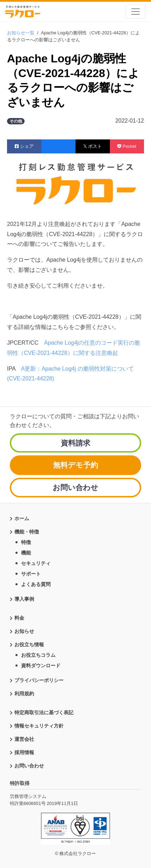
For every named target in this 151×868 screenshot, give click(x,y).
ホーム (22, 518)
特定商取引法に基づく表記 (44, 712)
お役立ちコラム (38, 655)
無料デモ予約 (75, 465)
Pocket (127, 146)
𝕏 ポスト (93, 146)
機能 (26, 553)
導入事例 (24, 599)
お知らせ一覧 (21, 33)
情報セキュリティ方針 (39, 726)
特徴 (26, 542)
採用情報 (24, 752)
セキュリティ (36, 563)
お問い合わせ (75, 487)
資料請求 (75, 443)
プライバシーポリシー (39, 680)
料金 (19, 618)
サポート (31, 574)
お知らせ (24, 631)
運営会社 (24, 739)
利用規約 (24, 694)
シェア (24, 146)
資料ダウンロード (41, 666)
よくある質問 (36, 584)
